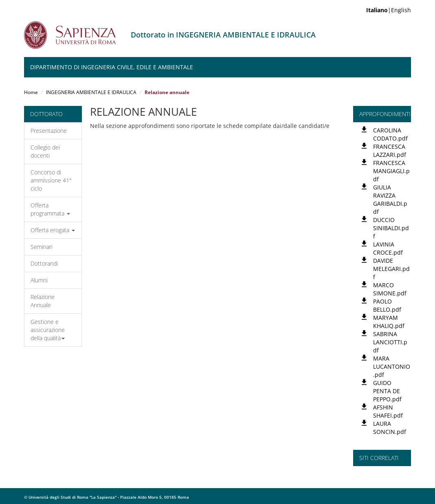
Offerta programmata (50, 209)
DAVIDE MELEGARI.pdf (391, 269)
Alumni (39, 280)
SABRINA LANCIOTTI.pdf (390, 342)
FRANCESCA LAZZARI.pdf (390, 151)
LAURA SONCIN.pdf (390, 428)
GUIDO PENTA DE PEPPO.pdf (387, 391)
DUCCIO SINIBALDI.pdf (391, 228)
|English (389, 10)
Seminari (42, 247)
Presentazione (49, 131)
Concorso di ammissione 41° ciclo (51, 180)
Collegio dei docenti (45, 151)
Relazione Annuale (43, 301)
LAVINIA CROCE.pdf (388, 248)
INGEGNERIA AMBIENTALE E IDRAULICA (91, 92)
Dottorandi (44, 263)
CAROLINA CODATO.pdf (390, 134)
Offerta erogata (53, 230)
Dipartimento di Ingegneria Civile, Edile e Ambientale (112, 67)
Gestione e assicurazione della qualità (48, 330)
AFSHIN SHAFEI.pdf (388, 411)
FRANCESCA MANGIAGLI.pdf (391, 171)
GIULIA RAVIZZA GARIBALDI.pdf (390, 199)
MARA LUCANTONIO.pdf (392, 366)
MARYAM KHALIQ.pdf (389, 322)
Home (31, 92)
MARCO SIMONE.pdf (390, 289)
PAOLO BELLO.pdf (387, 305)
